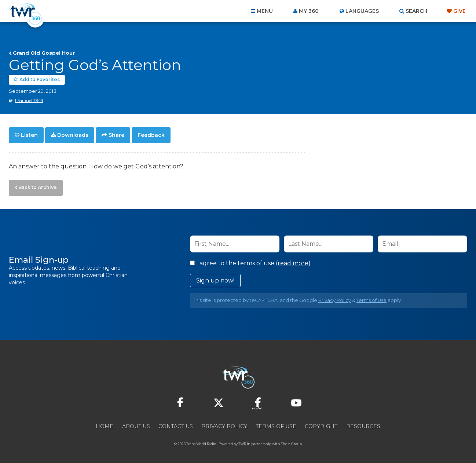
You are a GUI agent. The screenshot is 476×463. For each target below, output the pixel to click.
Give (459, 11)
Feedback (151, 134)
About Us (136, 423)
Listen (29, 134)
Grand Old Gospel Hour (44, 53)
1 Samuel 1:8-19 (29, 100)
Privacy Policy (335, 297)
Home (105, 423)
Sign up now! (215, 278)
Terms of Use (371, 297)
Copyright (321, 423)
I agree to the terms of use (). (251, 260)
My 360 (309, 11)
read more (293, 260)
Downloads (73, 134)
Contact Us (176, 423)
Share (116, 134)
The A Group (291, 441)
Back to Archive (35, 185)
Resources (363, 423)
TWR (242, 441)
